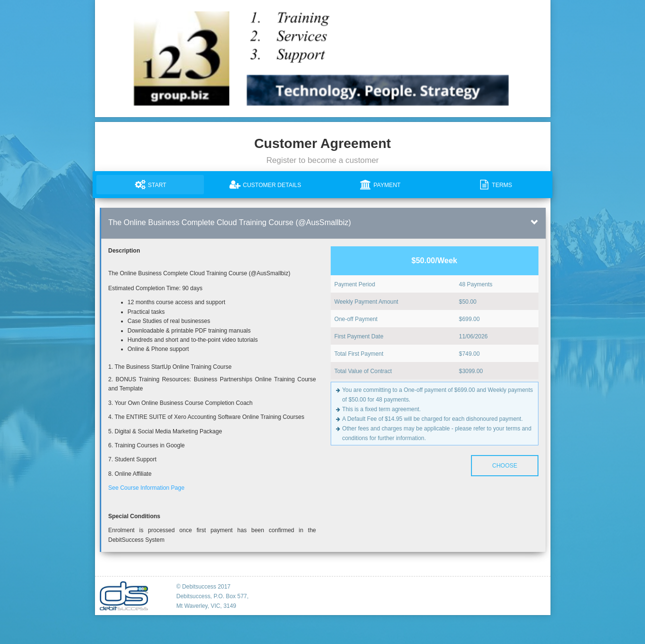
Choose (504, 466)
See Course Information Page (147, 488)
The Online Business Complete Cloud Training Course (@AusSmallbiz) (230, 222)
